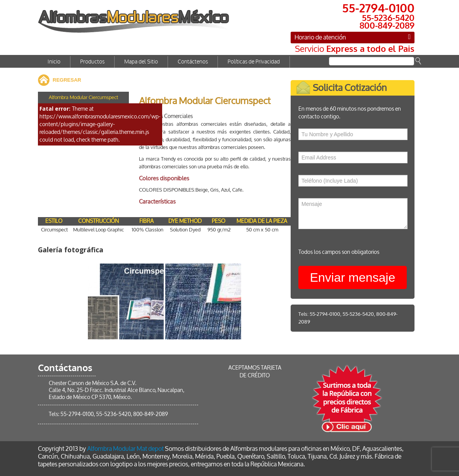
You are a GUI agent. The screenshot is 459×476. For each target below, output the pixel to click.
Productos (92, 62)
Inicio (54, 62)
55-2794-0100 (330, 314)
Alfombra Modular (111, 449)
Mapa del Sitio (141, 62)
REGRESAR (67, 80)
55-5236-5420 (364, 314)
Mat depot (150, 449)
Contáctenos (193, 62)
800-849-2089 (151, 414)
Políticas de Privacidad (254, 62)
